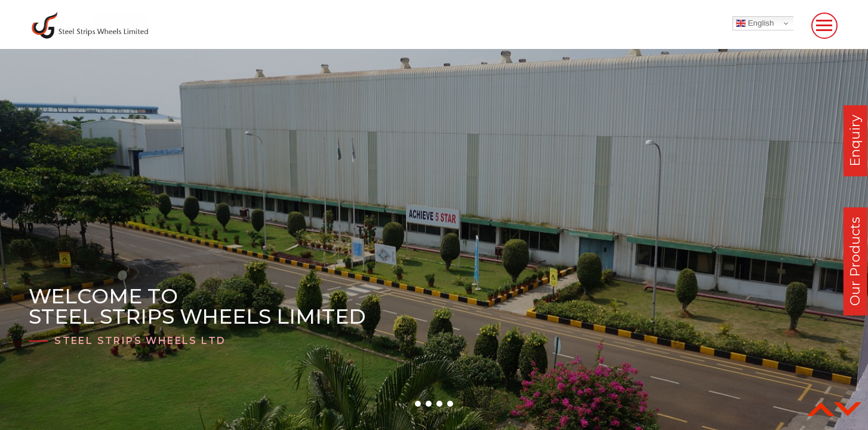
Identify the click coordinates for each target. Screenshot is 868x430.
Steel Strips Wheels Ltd (140, 341)
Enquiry (855, 141)
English (755, 23)
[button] (418, 404)
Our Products (855, 261)
